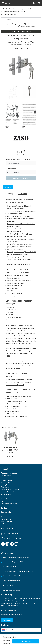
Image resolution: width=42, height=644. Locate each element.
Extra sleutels (11, 168)
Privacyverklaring (7, 475)
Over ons (4, 501)
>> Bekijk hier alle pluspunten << (13, 590)
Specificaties (22, 194)
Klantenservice (6, 480)
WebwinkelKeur (6, 494)
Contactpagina (6, 512)
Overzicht (8, 187)
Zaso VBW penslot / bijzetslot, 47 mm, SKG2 (11, 450)
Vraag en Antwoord (7, 492)
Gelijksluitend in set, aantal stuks (18, 159)
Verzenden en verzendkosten (10, 489)
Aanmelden (7, 620)
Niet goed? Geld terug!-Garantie (19, 216)
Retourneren (5, 487)
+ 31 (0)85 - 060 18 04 (10, 533)
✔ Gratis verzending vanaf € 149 (12, 12)
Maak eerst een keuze (21, 178)
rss (30, 640)
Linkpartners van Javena (9, 504)
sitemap (26, 640)
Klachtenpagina (6, 482)
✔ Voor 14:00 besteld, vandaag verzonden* (16, 9)
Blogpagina (5, 499)
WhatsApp (17, 538)
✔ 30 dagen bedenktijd (9, 14)
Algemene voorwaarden (9, 473)
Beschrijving (9, 194)
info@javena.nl (8, 529)
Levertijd (4, 485)
